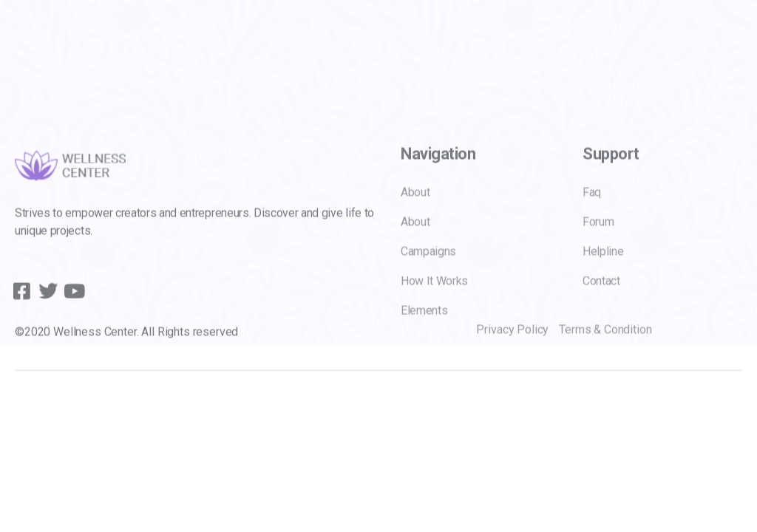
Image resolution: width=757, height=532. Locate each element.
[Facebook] (18, 304)
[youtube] (69, 304)
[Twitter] (44, 304)
